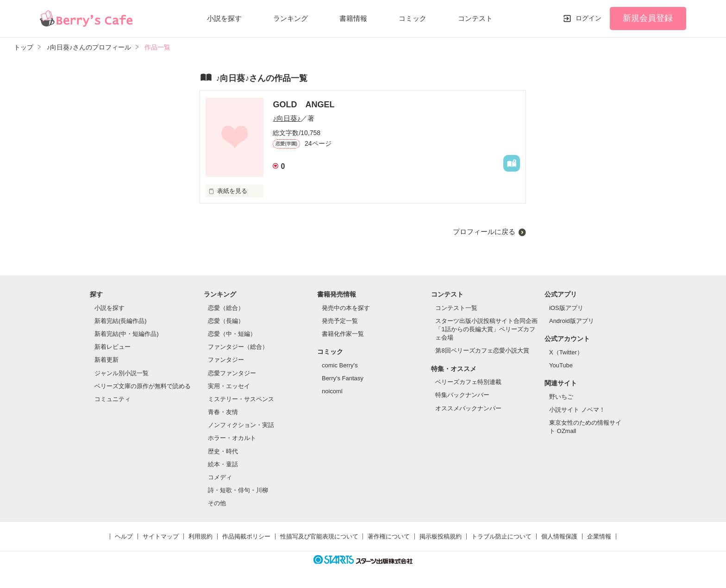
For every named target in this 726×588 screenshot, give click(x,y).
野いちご (561, 397)
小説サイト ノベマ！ (577, 410)
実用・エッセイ (229, 386)
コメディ (220, 477)
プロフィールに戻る (484, 232)
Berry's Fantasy (343, 378)
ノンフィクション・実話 (241, 425)
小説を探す (224, 18)
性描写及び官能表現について (319, 536)
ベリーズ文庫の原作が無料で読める (143, 386)
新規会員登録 (648, 18)
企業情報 (599, 536)
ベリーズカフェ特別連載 (468, 382)
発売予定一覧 (340, 321)
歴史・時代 (223, 451)
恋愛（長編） (226, 321)
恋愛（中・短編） (232, 334)
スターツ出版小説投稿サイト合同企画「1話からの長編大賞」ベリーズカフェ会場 (486, 329)
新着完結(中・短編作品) (127, 334)
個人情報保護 (559, 536)
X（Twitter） (566, 352)
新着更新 (106, 360)
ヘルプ (124, 536)
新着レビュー (113, 347)
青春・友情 (223, 412)
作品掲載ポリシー (246, 536)
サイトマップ (161, 536)
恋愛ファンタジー (232, 373)
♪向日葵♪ (287, 118)
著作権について (389, 536)
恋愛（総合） (226, 308)
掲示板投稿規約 (441, 536)
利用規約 (200, 536)
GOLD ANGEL (304, 105)
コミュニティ (113, 399)
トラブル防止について (501, 536)
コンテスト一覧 (456, 308)
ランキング (291, 18)
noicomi (332, 391)
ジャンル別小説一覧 (122, 373)
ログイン (588, 18)
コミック (413, 18)
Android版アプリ (572, 321)
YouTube (561, 365)
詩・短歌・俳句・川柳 (238, 490)
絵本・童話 (223, 464)
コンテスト (475, 18)
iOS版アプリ (566, 308)
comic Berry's (340, 365)
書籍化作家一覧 (343, 334)
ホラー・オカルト (232, 438)
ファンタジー (226, 360)
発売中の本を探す (346, 308)
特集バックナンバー (462, 395)
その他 (217, 503)
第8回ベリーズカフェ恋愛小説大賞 (482, 350)
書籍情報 (353, 18)
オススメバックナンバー (468, 408)
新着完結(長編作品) (121, 321)
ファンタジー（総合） (238, 347)
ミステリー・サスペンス (241, 399)
